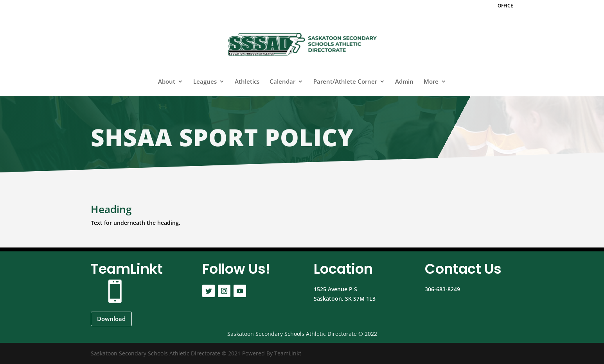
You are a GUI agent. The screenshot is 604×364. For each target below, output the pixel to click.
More (431, 82)
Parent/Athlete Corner (345, 82)
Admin (404, 82)
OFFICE (505, 6)
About (167, 82)
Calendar (282, 82)
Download (111, 319)
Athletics (247, 82)
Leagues (205, 82)
